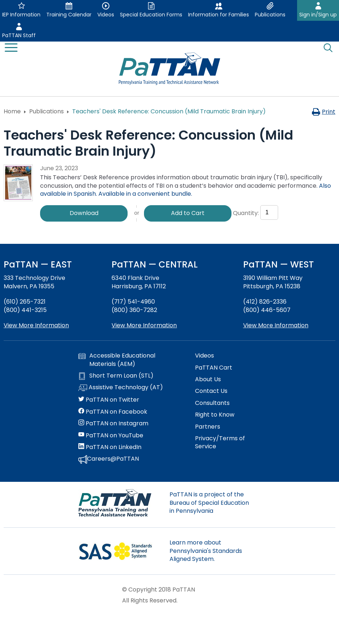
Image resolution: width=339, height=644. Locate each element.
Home (12, 111)
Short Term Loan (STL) (116, 376)
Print (324, 112)
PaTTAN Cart (214, 368)
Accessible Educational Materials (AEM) (117, 360)
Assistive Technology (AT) (121, 388)
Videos (204, 356)
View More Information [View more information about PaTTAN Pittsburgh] (276, 325)
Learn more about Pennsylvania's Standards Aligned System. (206, 551)
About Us (208, 379)
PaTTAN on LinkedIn (110, 447)
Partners (208, 427)
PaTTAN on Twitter (109, 400)
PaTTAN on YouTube (111, 436)
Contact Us (211, 391)
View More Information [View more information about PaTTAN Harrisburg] (144, 325)
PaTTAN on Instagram (113, 424)
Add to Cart (188, 213)
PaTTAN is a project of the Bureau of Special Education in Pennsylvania (209, 503)
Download (84, 213)
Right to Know (215, 415)
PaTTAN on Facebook (113, 412)
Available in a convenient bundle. (145, 194)
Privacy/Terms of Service (220, 442)
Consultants (212, 403)
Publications (46, 111)
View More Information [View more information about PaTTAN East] (36, 325)
